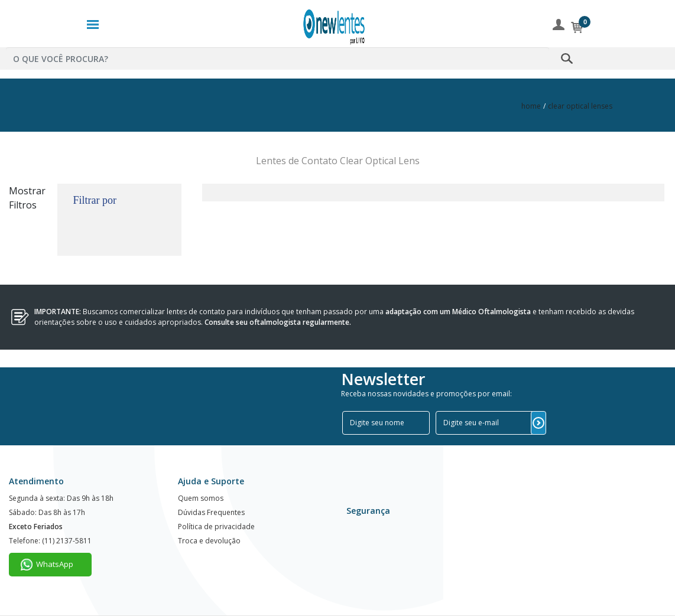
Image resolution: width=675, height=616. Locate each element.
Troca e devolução (209, 541)
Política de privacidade (216, 527)
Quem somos (201, 498)
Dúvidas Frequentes (211, 512)
